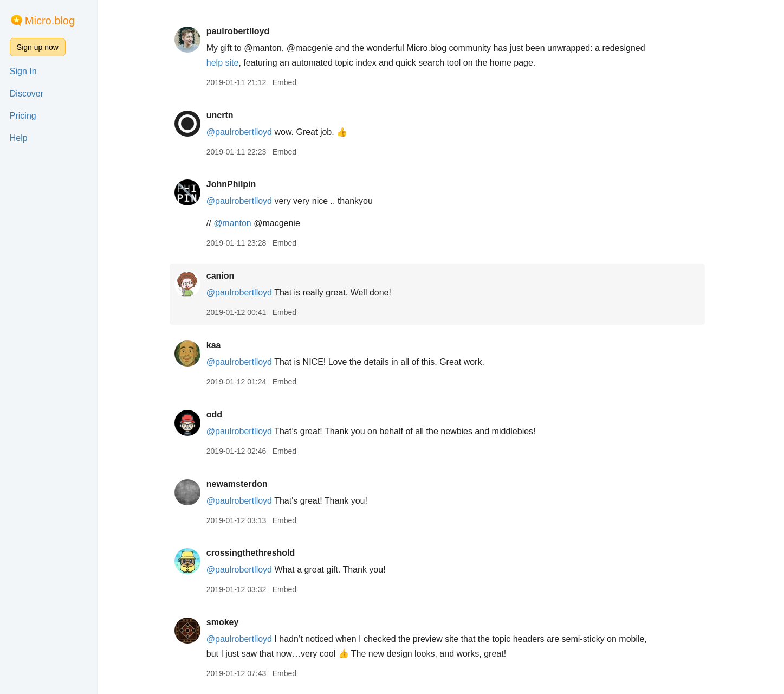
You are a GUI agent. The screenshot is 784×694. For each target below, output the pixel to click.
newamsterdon (240, 484)
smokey (226, 622)
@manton (236, 223)
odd (218, 415)
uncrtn (223, 115)
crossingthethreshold (254, 553)
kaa (217, 345)
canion (224, 276)
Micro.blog (50, 21)
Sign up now (38, 47)
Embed (288, 82)
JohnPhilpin (235, 184)
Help (19, 138)
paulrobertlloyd (241, 31)
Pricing (23, 116)
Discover (27, 94)
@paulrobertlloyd (242, 132)
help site (226, 63)
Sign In (23, 71)
